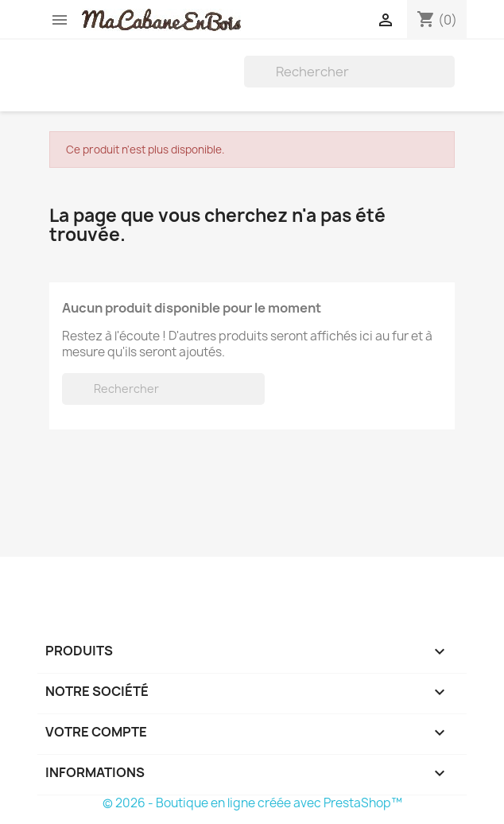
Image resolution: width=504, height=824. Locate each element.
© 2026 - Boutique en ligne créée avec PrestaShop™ (252, 803)
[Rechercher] (349, 72)
